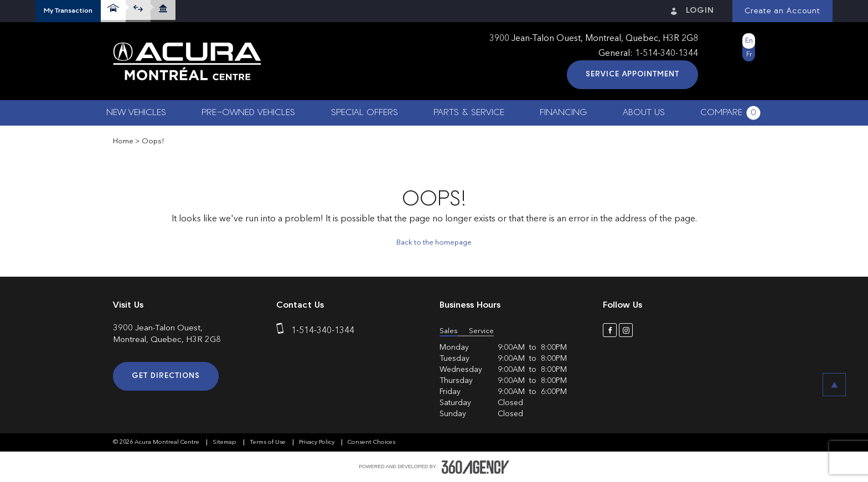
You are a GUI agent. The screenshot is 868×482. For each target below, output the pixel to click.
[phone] (282, 331)
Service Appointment (632, 74)
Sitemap (225, 442)
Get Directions (166, 376)
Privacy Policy (317, 442)
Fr (749, 55)
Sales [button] (449, 331)
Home (123, 141)
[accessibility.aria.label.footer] (476, 467)
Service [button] (481, 331)
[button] (68, 11)
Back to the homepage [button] (434, 243)
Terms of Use (268, 442)
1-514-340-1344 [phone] (666, 54)
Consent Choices (371, 442)
